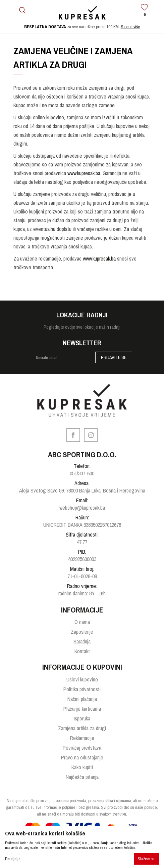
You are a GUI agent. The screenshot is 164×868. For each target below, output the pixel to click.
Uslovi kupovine (82, 679)
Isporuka (82, 718)
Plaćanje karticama (82, 709)
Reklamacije (82, 738)
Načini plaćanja (82, 699)
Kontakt (82, 651)
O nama (82, 622)
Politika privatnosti (82, 689)
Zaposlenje (82, 632)
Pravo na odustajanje (82, 757)
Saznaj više (130, 27)
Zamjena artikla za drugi (82, 728)
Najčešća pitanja (82, 777)
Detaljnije (13, 859)
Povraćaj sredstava (82, 748)
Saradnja (82, 641)
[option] (82, 27)
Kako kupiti (82, 767)
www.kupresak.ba (84, 173)
